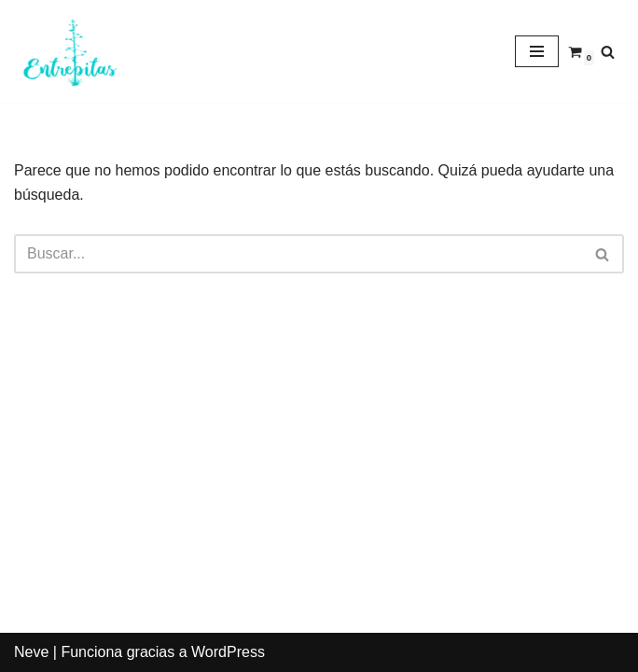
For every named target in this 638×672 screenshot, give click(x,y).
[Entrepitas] (70, 51)
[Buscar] (608, 52)
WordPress (228, 652)
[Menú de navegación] (537, 51)
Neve (31, 652)
